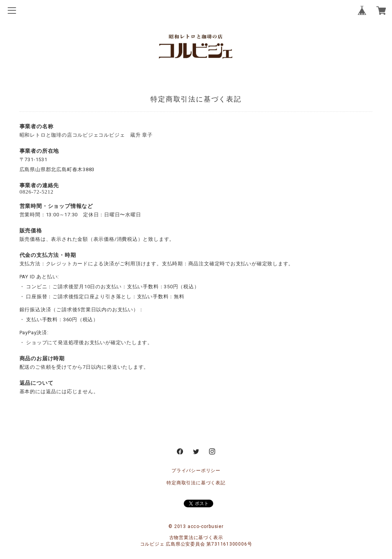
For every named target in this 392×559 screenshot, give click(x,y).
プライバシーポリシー (196, 471)
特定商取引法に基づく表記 (196, 483)
